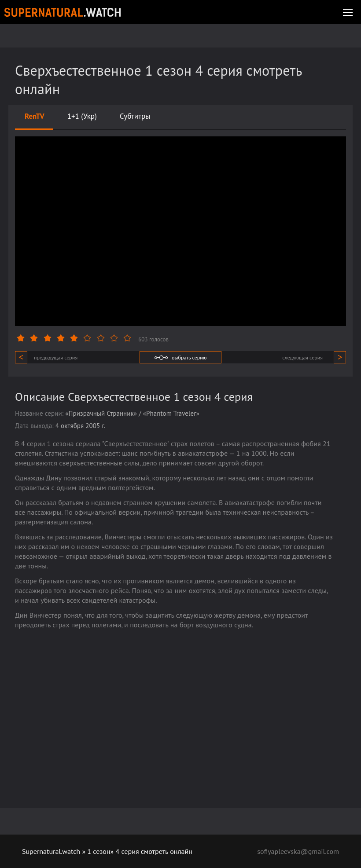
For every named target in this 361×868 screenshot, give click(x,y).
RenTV (35, 116)
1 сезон (99, 851)
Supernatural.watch (51, 851)
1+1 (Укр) (82, 116)
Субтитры (135, 116)
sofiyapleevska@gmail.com (298, 851)
